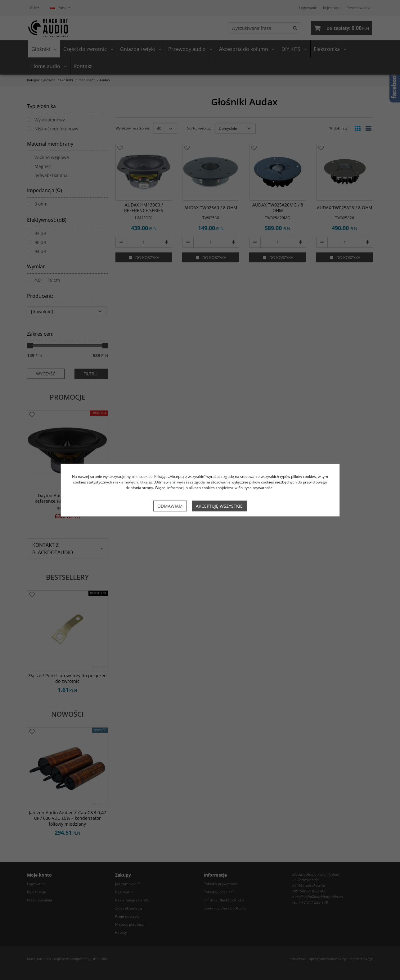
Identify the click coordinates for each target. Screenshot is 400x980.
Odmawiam (170, 506)
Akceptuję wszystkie (219, 506)
